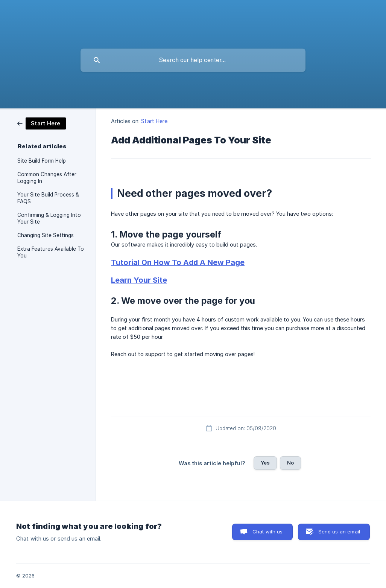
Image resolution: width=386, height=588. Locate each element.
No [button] (290, 463)
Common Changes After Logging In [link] (47, 178)
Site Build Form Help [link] (42, 161)
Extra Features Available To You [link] (51, 252)
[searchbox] (193, 60)
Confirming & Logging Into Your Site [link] (49, 218)
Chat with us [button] (268, 532)
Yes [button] (265, 463)
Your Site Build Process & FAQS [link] (48, 198)
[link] (42, 123)
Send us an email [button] (339, 532)
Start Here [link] (154, 121)
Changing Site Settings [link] (46, 235)
